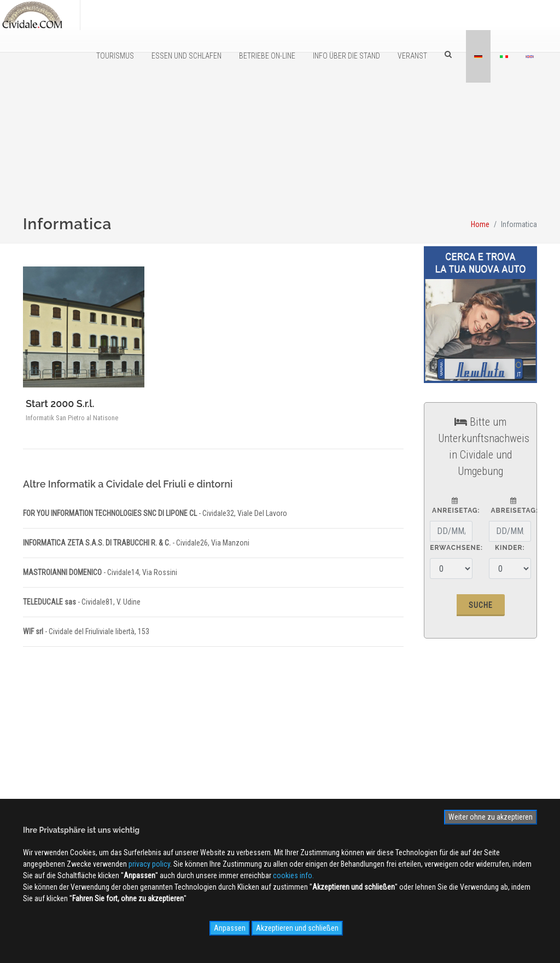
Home (480, 224)
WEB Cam (279, 757)
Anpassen (230, 928)
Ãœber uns (165, 757)
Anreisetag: (455, 506)
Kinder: (510, 548)
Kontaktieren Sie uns (180, 788)
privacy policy (149, 864)
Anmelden (458, 748)
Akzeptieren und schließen (297, 928)
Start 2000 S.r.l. (60, 404)
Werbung (162, 773)
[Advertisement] (280, 159)
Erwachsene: (456, 548)
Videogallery (283, 788)
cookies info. (293, 875)
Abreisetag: (514, 506)
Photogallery (284, 773)
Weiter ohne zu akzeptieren (491, 817)
